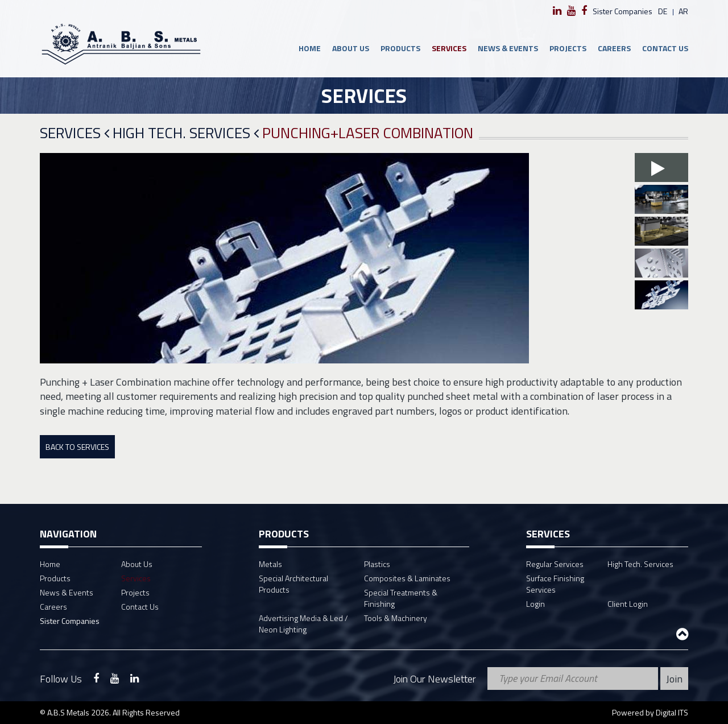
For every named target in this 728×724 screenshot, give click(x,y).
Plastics (377, 564)
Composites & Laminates (407, 578)
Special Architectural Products (293, 584)
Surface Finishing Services (555, 584)
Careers (614, 48)
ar (683, 11)
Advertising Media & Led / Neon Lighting (303, 624)
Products (400, 48)
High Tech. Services (186, 133)
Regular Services (555, 564)
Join (674, 679)
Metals (270, 564)
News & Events (508, 48)
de (663, 11)
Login (535, 604)
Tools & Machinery (396, 618)
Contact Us (665, 48)
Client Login (628, 604)
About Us (351, 48)
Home (310, 48)
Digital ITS (672, 712)
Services (449, 48)
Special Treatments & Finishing (401, 598)
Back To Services (77, 447)
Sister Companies (622, 11)
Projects (568, 48)
